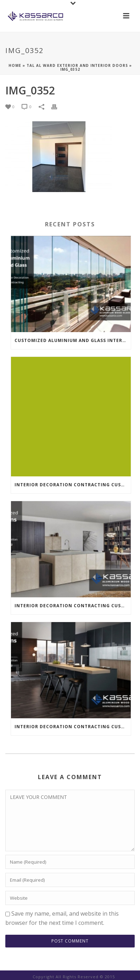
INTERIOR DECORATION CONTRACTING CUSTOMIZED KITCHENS (73, 485)
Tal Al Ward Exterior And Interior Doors (77, 65)
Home (15, 65)
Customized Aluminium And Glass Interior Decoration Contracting (73, 340)
